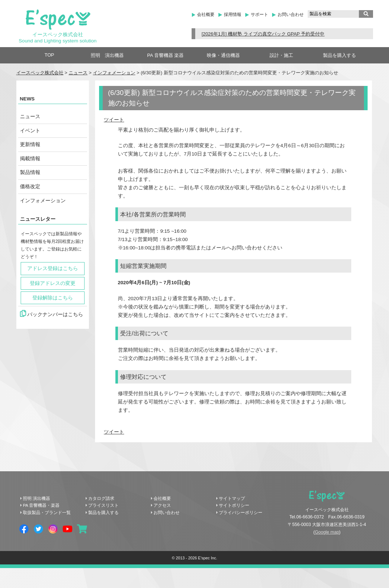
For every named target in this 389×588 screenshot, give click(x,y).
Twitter (38, 529)
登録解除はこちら (53, 298)
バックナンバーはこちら (52, 314)
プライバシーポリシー (241, 513)
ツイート (114, 120)
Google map (327, 532)
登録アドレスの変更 (53, 283)
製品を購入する (339, 55)
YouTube (67, 529)
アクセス (162, 505)
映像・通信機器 (223, 55)
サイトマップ (232, 498)
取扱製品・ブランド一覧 (47, 513)
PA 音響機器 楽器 (166, 55)
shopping (82, 529)
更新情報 (30, 144)
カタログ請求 (101, 498)
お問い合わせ (291, 15)
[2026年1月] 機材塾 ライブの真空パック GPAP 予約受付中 (263, 34)
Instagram (53, 529)
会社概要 (206, 15)
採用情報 (233, 15)
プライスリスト (103, 505)
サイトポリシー (234, 505)
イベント (30, 131)
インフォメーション (114, 73)
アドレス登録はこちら (53, 268)
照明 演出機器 (107, 55)
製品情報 (30, 172)
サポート (259, 15)
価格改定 (30, 187)
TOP (50, 55)
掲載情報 (30, 159)
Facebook (24, 529)
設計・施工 (281, 55)
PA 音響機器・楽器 (41, 505)
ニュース (78, 73)
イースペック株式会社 (40, 73)
